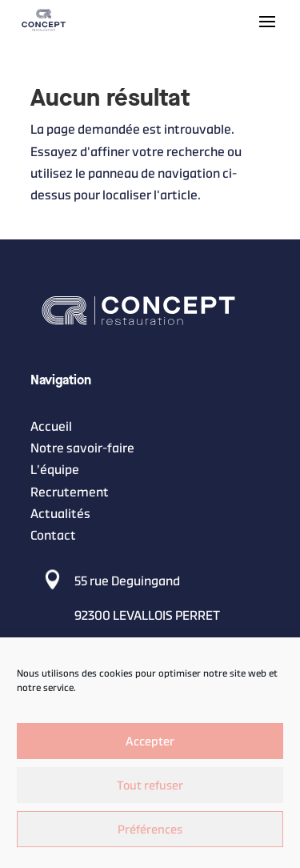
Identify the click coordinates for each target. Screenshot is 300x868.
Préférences (150, 829)
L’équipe (55, 470)
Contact (53, 535)
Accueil (51, 426)
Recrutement (70, 492)
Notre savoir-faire (82, 448)
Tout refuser (150, 785)
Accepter (150, 741)
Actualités (60, 514)
